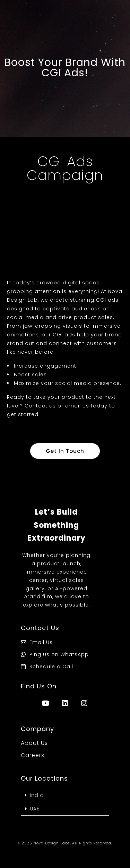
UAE (35, 809)
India (37, 795)
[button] (65, 795)
